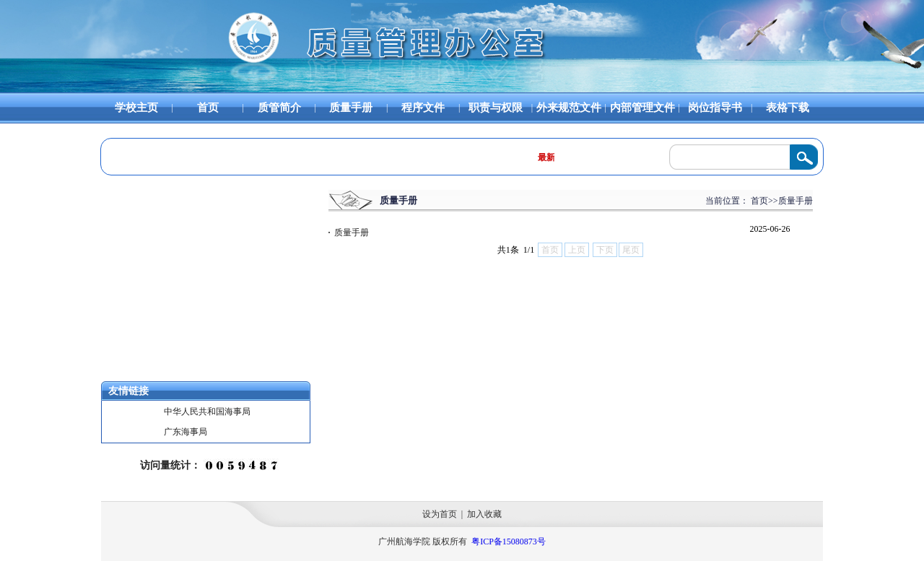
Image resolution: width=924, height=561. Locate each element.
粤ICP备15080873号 (509, 542)
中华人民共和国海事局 (207, 412)
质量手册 (349, 232)
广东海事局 (186, 432)
